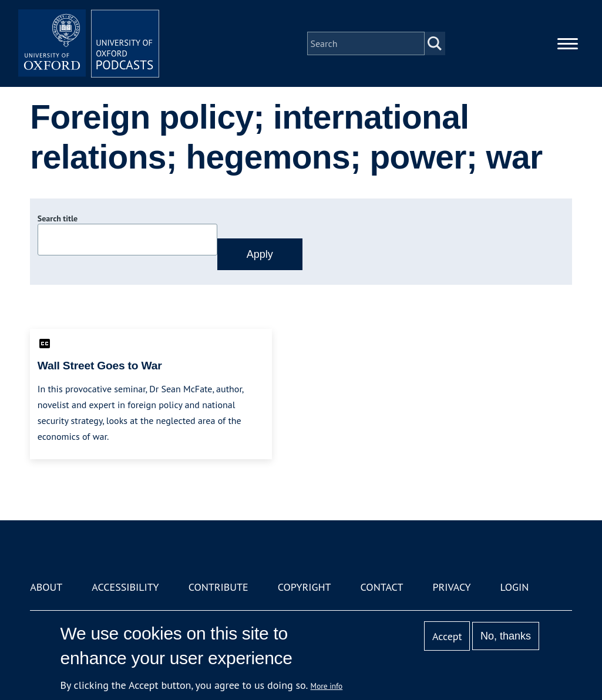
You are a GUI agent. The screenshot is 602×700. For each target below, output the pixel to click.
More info (327, 686)
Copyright (305, 587)
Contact (382, 587)
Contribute (218, 587)
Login (515, 587)
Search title (58, 218)
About (46, 587)
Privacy (451, 587)
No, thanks (506, 636)
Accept (447, 636)
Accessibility (125, 587)
